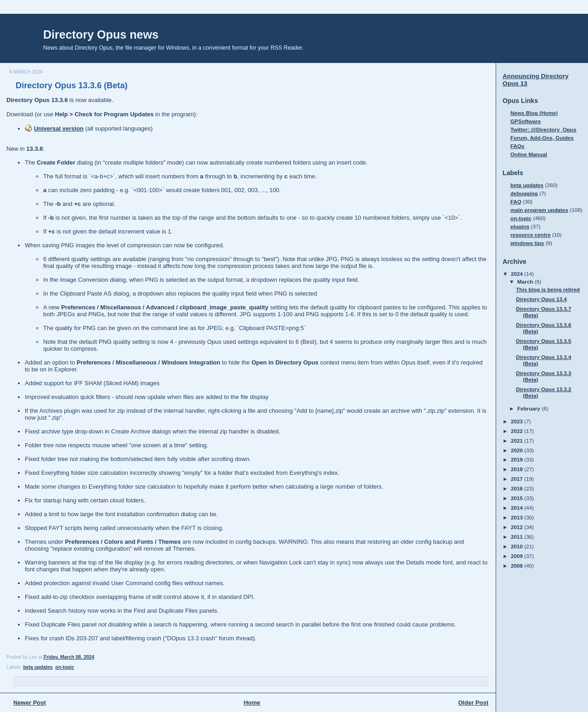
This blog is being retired (548, 289)
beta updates (38, 667)
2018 (517, 469)
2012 (517, 527)
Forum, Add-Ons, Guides (542, 138)
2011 (517, 537)
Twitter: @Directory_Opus (543, 129)
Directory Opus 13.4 (541, 299)
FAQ (516, 202)
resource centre (531, 235)
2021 (517, 441)
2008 (517, 566)
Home (252, 703)
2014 (517, 508)
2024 (517, 274)
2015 (517, 498)
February (529, 408)
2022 (517, 431)
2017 (517, 479)
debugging (524, 193)
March (526, 282)
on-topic (65, 667)
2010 (517, 546)
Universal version (59, 128)
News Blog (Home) (534, 113)
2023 (517, 421)
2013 (517, 517)
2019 (517, 459)
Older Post (473, 703)
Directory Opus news (101, 34)
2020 (517, 450)
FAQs (517, 146)
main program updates (539, 210)
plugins (520, 226)
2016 (517, 488)
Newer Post (30, 703)
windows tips (527, 243)
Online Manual (529, 154)
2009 (517, 556)
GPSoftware (526, 121)
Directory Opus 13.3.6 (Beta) (72, 85)
